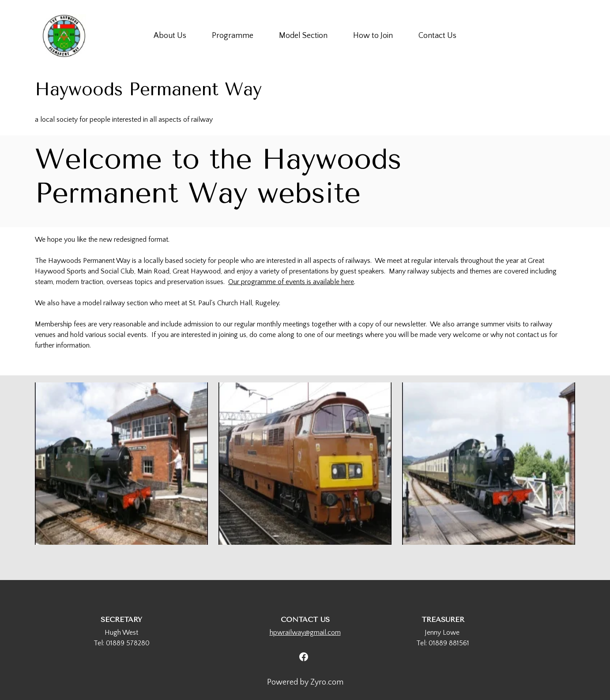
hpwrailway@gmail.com (305, 633)
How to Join (373, 36)
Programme (233, 36)
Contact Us (437, 36)
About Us (170, 36)
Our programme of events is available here (291, 282)
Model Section (303, 36)
